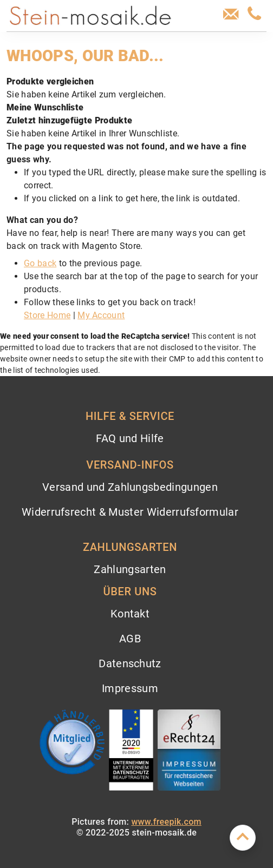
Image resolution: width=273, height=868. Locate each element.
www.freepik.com (166, 822)
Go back (40, 263)
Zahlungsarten (130, 569)
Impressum (130, 688)
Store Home (47, 315)
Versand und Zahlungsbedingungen (130, 487)
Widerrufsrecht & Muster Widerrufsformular (130, 512)
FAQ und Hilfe (130, 438)
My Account (101, 315)
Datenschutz (130, 663)
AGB (130, 639)
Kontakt (130, 614)
